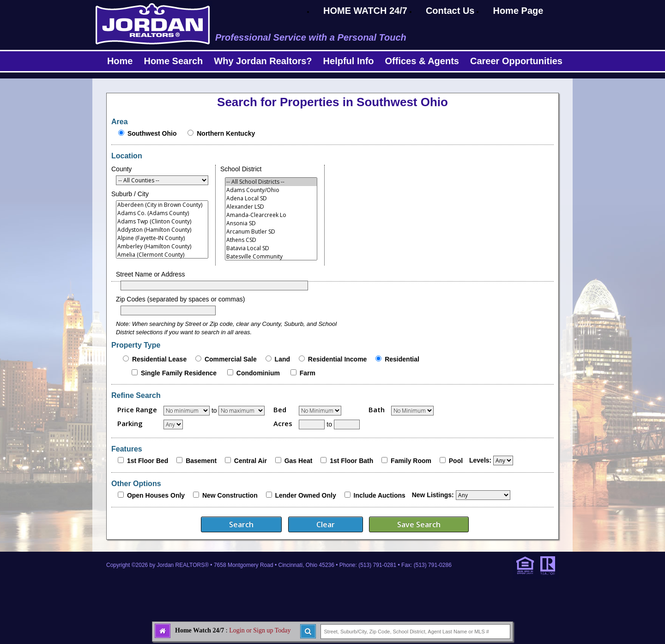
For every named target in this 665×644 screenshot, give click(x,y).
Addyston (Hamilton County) (162, 230)
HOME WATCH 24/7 (365, 11)
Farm (308, 373)
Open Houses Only (156, 495)
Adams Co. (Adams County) (162, 213)
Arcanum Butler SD (271, 232)
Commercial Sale (231, 359)
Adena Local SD (271, 199)
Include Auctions (380, 495)
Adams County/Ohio (271, 190)
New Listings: (433, 495)
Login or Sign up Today (260, 630)
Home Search (173, 61)
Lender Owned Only (305, 495)
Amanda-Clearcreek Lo (271, 215)
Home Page (518, 11)
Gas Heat (299, 461)
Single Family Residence (179, 373)
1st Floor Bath (351, 461)
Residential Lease (159, 359)
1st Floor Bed (148, 461)
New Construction (230, 495)
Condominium (258, 373)
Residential (402, 359)
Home (120, 61)
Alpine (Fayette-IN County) (162, 238)
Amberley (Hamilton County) (162, 247)
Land (282, 359)
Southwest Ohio (152, 133)
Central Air (251, 461)
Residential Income (338, 359)
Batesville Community (271, 257)
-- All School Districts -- (271, 182)
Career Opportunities (516, 61)
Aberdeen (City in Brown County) (162, 205)
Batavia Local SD (271, 248)
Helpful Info (349, 61)
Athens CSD (271, 240)
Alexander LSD (271, 207)
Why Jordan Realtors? (263, 61)
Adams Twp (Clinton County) (162, 222)
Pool (456, 461)
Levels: (480, 460)
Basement (201, 461)
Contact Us (450, 11)
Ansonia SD (271, 223)
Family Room (411, 461)
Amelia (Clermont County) (162, 255)
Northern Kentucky (226, 133)
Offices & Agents (422, 61)
